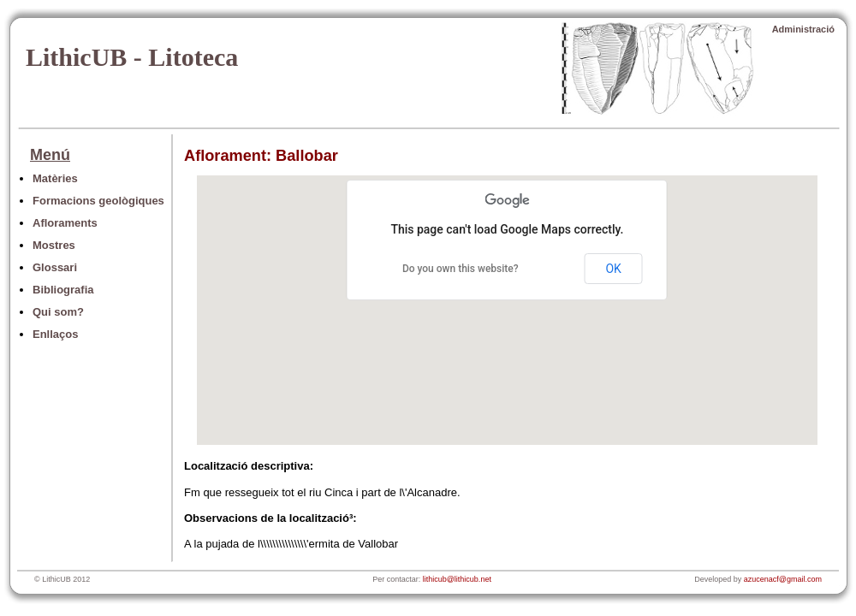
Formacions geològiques (98, 201)
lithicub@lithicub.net (457, 579)
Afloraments (65, 223)
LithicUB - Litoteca (132, 57)
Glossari (55, 267)
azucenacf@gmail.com (783, 579)
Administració (803, 29)
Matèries (55, 178)
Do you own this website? (461, 269)
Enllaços (55, 334)
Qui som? (58, 312)
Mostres (54, 245)
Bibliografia (63, 290)
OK (613, 269)
